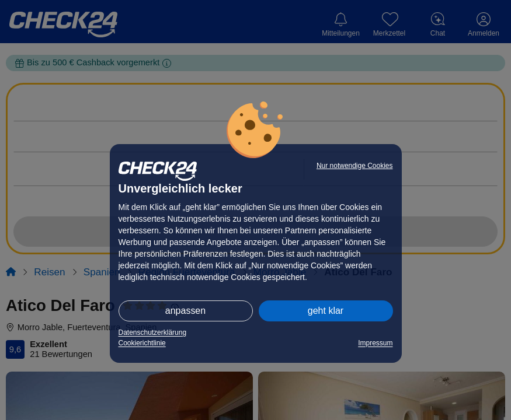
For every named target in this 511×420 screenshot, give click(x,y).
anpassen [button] (185, 311)
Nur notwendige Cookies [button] (355, 166)
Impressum (375, 343)
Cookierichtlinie (142, 343)
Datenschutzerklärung (153, 332)
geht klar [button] (326, 311)
